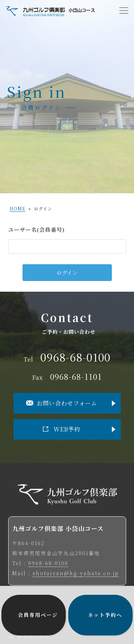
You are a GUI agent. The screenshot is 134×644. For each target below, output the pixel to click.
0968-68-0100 (75, 357)
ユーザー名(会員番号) (36, 229)
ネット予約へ (105, 615)
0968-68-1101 (76, 376)
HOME (18, 208)
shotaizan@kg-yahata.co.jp (76, 573)
